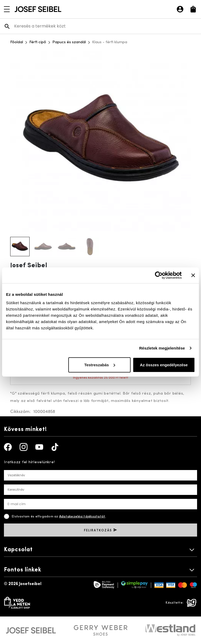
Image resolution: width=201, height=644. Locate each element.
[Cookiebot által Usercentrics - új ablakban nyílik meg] (159, 275)
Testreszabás (100, 365)
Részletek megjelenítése (162, 348)
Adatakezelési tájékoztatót (82, 517)
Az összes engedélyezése (164, 365)
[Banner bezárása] (193, 275)
